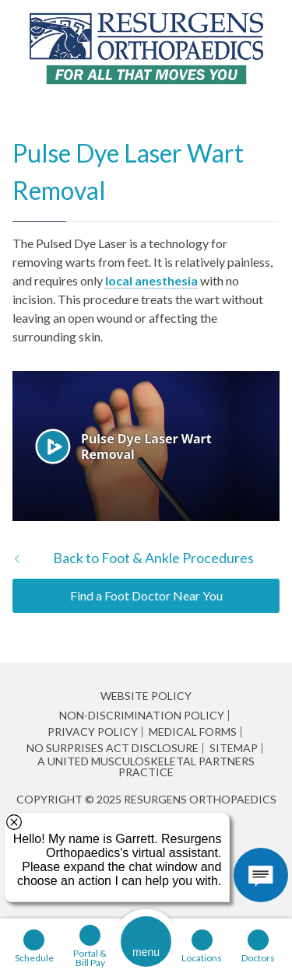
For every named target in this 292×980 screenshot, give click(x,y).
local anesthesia (151, 280)
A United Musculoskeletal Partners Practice (146, 767)
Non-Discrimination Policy (142, 716)
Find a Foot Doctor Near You (146, 595)
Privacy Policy (93, 732)
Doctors (258, 957)
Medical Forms (193, 732)
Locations (202, 957)
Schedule (34, 957)
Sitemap (234, 748)
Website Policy (146, 696)
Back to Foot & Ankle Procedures (153, 558)
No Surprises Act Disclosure (113, 748)
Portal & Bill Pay (90, 957)
